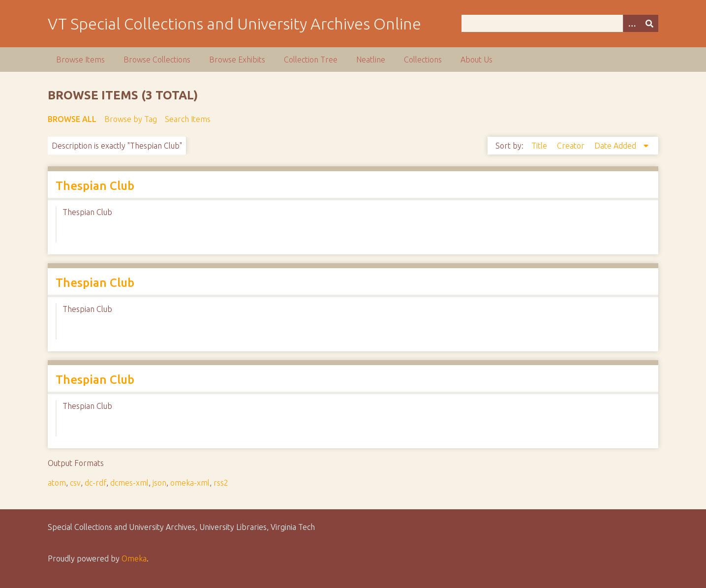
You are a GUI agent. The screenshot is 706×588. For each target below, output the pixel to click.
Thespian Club (95, 186)
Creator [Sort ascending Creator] (572, 146)
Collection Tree (311, 60)
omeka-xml (190, 483)
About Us (476, 60)
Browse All (72, 119)
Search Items (188, 119)
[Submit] (649, 23)
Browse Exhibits (237, 60)
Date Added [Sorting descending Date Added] (616, 146)
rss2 (221, 483)
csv (75, 483)
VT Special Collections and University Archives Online (234, 24)
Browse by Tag (131, 119)
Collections (423, 60)
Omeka (134, 558)
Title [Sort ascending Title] (540, 146)
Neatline (371, 60)
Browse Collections (157, 60)
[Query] (560, 23)
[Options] (632, 23)
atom (57, 483)
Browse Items (80, 60)
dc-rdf (95, 483)
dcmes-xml (129, 483)
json (159, 483)
